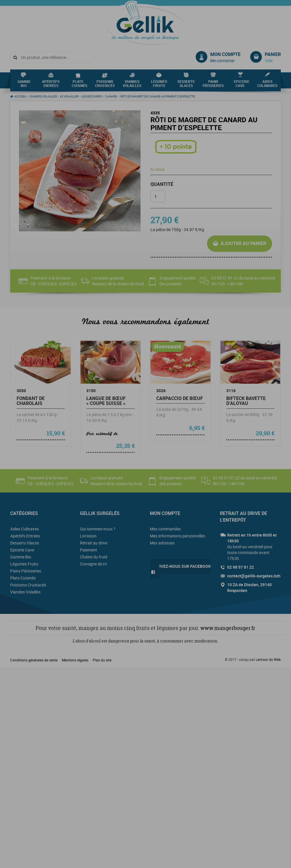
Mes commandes (165, 529)
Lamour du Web (268, 659)
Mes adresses (162, 543)
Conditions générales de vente (34, 660)
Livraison (88, 536)
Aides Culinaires (267, 85)
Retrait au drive (94, 543)
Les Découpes (92, 96)
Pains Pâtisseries (213, 85)
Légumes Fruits (159, 85)
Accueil (20, 96)
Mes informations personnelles (178, 536)
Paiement (88, 550)
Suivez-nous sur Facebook (183, 566)
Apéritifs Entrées (51, 85)
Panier (273, 54)
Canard (111, 96)
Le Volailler (69, 96)
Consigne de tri (93, 564)
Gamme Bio (24, 85)
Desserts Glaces (186, 85)
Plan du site (102, 660)
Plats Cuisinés (79, 85)
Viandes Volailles (132, 85)
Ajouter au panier (243, 243)
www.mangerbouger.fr (228, 628)
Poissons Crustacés (105, 85)
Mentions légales (75, 660)
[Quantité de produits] (158, 196)
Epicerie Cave (242, 85)
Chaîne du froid (94, 557)
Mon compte (225, 54)
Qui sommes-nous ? (98, 529)
